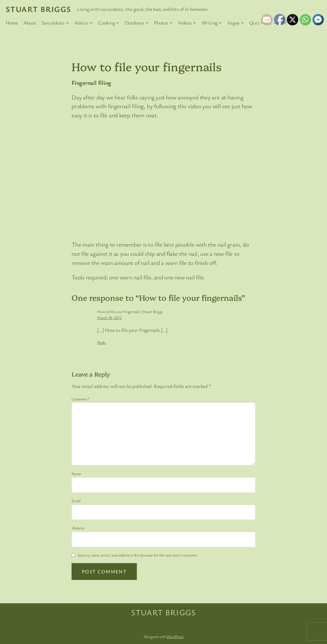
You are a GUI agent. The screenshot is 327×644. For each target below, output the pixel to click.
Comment (81, 399)
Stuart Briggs (38, 9)
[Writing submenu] (220, 23)
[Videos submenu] (195, 23)
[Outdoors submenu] (147, 23)
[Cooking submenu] (118, 23)
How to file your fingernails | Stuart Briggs (130, 311)
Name (76, 474)
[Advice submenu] (91, 23)
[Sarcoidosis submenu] (67, 23)
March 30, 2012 (109, 317)
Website (78, 528)
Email (76, 501)
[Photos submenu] (171, 23)
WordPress (175, 636)
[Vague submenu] (242, 23)
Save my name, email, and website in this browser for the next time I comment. (138, 555)
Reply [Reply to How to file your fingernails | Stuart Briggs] (102, 342)
